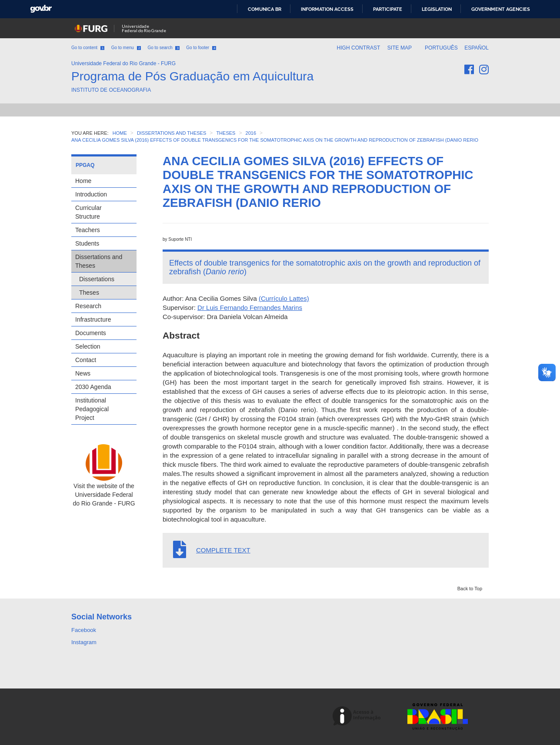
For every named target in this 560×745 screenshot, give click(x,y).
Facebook (84, 630)
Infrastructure (93, 319)
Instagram (84, 642)
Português (442, 48)
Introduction (91, 194)
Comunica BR (265, 9)
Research (88, 306)
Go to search (163, 48)
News (83, 373)
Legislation (437, 9)
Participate (388, 9)
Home (83, 181)
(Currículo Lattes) (284, 298)
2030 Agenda (93, 387)
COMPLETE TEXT (223, 550)
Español (477, 48)
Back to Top (470, 589)
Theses (89, 293)
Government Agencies (501, 9)
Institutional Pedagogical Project (92, 409)
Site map (400, 48)
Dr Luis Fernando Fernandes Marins (250, 308)
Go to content (88, 48)
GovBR (41, 9)
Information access (327, 9)
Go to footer (201, 48)
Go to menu (126, 48)
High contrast (358, 48)
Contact (86, 360)
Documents (91, 333)
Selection (88, 346)
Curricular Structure (88, 212)
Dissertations (97, 279)
